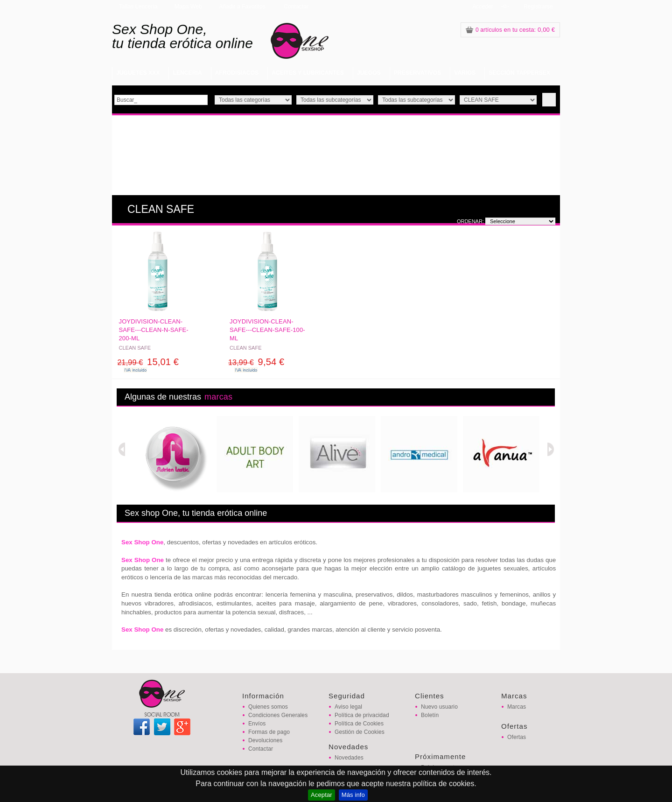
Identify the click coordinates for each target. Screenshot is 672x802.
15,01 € (148, 362)
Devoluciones (265, 740)
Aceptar (322, 795)
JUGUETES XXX (138, 73)
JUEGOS (369, 73)
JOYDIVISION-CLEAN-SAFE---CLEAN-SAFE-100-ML (267, 330)
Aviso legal (348, 707)
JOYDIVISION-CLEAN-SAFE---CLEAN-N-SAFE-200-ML (154, 330)
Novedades (349, 758)
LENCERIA (187, 73)
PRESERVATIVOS (418, 73)
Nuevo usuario (439, 707)
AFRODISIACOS (237, 73)
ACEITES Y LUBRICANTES (308, 73)
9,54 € (256, 362)
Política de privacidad (362, 715)
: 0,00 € (510, 30)
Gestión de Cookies (360, 732)
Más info (353, 795)
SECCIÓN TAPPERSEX (519, 73)
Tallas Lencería (138, 7)
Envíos (257, 724)
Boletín (430, 715)
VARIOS (465, 73)
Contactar (296, 7)
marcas (218, 397)
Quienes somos (268, 707)
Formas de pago (269, 732)
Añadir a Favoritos (242, 7)
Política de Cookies (359, 724)
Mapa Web (188, 7)
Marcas (517, 707)
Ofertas (517, 737)
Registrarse (538, 7)
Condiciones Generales (278, 715)
